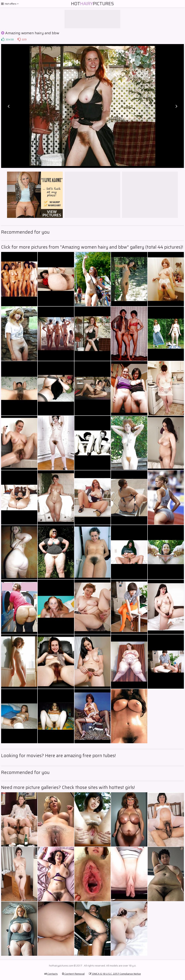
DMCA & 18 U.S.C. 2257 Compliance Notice (115, 974)
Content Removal (73, 974)
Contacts (51, 974)
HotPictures (92, 4)
